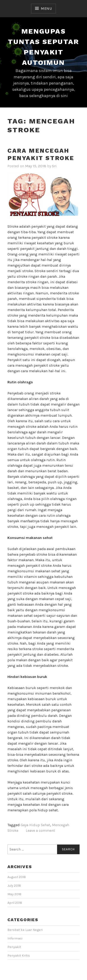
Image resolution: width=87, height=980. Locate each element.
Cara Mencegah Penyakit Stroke (41, 154)
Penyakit (14, 947)
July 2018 (14, 886)
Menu (46, 8)
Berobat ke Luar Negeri (25, 930)
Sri (54, 166)
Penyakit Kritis (19, 956)
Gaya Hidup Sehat (35, 825)
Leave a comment (40, 830)
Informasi (15, 938)
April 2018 (15, 903)
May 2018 (14, 894)
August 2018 (17, 877)
